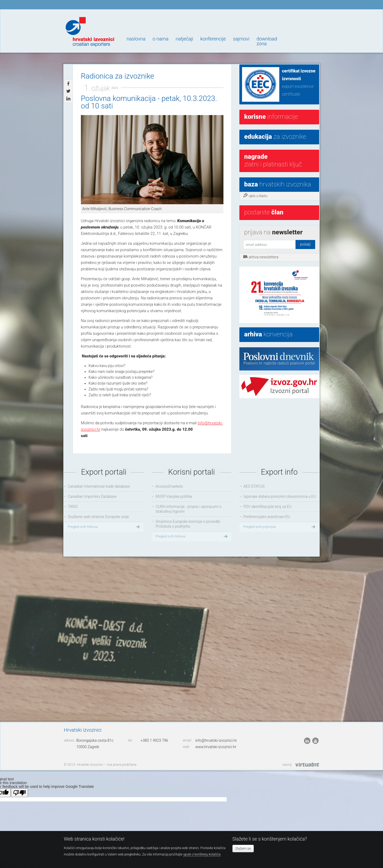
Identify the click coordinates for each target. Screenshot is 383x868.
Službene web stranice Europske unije (98, 517)
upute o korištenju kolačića (202, 854)
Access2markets (169, 486)
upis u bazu (255, 195)
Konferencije (213, 39)
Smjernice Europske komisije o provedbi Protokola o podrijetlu (188, 524)
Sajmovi (241, 39)
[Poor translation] (19, 793)
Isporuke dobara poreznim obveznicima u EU (280, 496)
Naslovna (136, 39)
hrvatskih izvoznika (278, 184)
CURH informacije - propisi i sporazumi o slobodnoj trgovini (188, 509)
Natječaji (184, 39)
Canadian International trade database (99, 486)
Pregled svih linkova (104, 527)
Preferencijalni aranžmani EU (267, 517)
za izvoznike (275, 137)
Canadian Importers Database (92, 496)
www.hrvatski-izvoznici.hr (216, 747)
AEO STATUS (254, 486)
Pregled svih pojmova (280, 527)
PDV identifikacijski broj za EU (267, 507)
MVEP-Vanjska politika (174, 496)
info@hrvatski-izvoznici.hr (216, 740)
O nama (161, 39)
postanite (264, 212)
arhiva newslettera (261, 257)
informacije (271, 117)
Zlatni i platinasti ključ (273, 160)
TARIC (73, 507)
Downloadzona (267, 41)
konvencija (268, 334)
